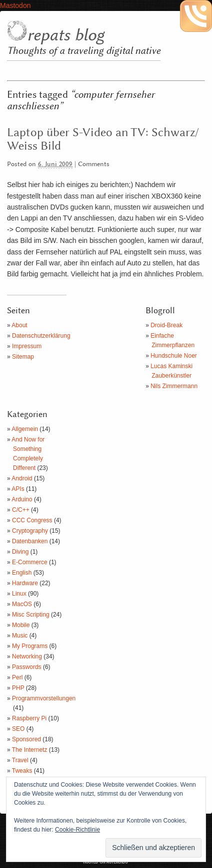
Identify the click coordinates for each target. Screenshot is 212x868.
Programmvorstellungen (44, 698)
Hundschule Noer (174, 356)
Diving (20, 552)
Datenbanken (30, 541)
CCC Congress (32, 520)
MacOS (22, 604)
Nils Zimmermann (174, 386)
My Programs (30, 646)
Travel (20, 760)
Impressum (27, 346)
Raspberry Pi (29, 718)
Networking (27, 656)
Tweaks (22, 771)
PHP (18, 688)
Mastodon (15, 5)
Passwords (27, 667)
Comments (94, 164)
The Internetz (30, 750)
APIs (18, 489)
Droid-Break (166, 325)
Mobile (21, 625)
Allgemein (25, 429)
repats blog (65, 35)
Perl (17, 677)
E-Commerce (30, 562)
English (22, 573)
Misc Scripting (31, 615)
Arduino (22, 499)
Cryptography (30, 531)
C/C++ (21, 510)
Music (20, 636)
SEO (18, 729)
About (19, 325)
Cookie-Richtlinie (77, 830)
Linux (19, 594)
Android (22, 478)
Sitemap (23, 357)
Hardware (25, 583)
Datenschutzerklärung (41, 336)
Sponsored (26, 739)
